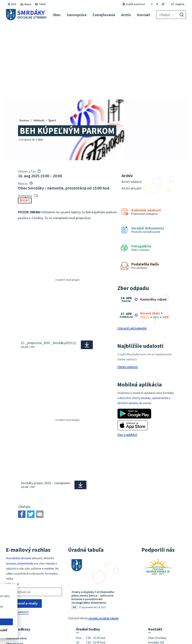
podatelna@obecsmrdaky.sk (167, 602)
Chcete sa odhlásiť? (17, 536)
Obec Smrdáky (103, 634)
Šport (25, 124)
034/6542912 (156, 597)
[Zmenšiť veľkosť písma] (152, 4)
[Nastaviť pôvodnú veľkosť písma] (157, 4)
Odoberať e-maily (24, 527)
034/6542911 (156, 593)
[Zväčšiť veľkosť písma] (163, 4)
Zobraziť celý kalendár (132, 252)
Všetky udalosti (128, 290)
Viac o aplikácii (127, 358)
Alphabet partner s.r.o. (55, 634)
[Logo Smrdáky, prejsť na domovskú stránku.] (26, 15)
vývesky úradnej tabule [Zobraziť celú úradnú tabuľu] (103, 542)
